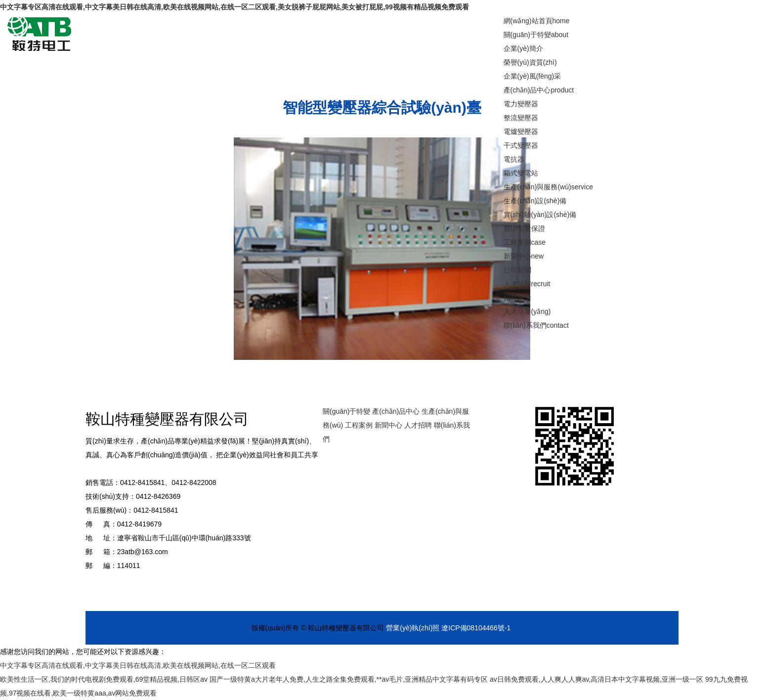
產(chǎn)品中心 (539, 90)
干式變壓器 (521, 145)
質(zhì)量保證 (524, 228)
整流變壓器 (521, 118)
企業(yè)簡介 (523, 48)
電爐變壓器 (521, 131)
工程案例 (525, 242)
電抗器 (514, 159)
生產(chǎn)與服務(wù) (548, 187)
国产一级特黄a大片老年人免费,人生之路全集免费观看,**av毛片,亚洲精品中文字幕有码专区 (349, 679)
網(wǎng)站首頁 (537, 21)
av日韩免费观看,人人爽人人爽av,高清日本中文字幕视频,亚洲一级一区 (596, 679)
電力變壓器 (521, 104)
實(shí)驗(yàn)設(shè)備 (540, 215)
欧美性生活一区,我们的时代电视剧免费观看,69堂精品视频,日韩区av (104, 679)
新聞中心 (524, 256)
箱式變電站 (521, 173)
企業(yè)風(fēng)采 (532, 76)
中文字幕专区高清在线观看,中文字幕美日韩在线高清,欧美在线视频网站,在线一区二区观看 (138, 665)
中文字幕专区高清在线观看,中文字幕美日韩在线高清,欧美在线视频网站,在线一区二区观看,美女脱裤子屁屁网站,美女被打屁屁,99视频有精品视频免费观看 (234, 7)
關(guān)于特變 (536, 35)
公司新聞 (517, 270)
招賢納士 (517, 298)
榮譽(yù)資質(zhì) (530, 62)
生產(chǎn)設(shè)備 (535, 201)
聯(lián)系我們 (536, 325)
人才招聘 (527, 284)
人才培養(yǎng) (527, 311)
